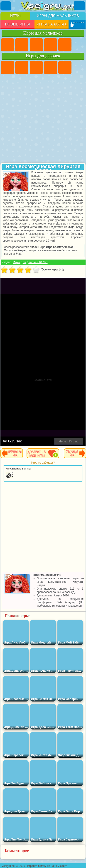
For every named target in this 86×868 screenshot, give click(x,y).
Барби (51, 68)
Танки (51, 45)
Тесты (65, 68)
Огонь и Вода (36, 68)
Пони (7, 68)
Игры (15, 16)
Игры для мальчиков (58, 16)
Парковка (7, 45)
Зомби (65, 45)
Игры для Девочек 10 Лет (30, 262)
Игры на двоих (52, 24)
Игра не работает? (43, 463)
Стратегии (36, 45)
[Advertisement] (43, 119)
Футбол (22, 45)
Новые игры (17, 24)
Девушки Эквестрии (22, 68)
